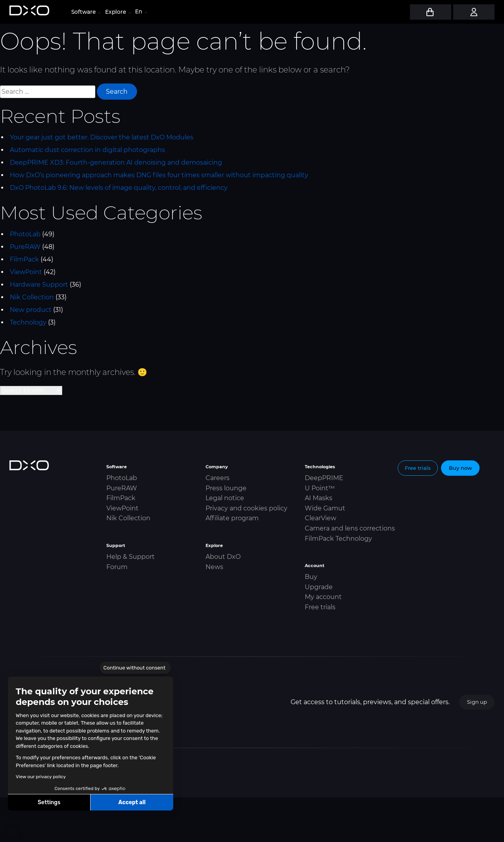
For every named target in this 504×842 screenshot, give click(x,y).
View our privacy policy (41, 777)
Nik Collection (32, 297)
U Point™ (320, 488)
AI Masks (319, 498)
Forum (117, 567)
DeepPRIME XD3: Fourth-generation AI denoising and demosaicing (116, 162)
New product (31, 310)
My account (323, 597)
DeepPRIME (324, 478)
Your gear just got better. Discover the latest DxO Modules (102, 137)
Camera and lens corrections (350, 528)
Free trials (320, 607)
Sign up (477, 702)
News (214, 567)
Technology (28, 322)
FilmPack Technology (338, 539)
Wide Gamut (325, 508)
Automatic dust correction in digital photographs (87, 150)
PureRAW (25, 247)
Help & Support (131, 557)
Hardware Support (39, 285)
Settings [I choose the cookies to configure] (49, 802)
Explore (118, 12)
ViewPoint (26, 272)
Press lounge (226, 488)
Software (86, 12)
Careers (218, 478)
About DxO (223, 557)
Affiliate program (232, 518)
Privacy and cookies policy (246, 508)
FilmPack (24, 259)
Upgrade (319, 587)
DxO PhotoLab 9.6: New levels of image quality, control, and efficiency (119, 188)
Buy (311, 577)
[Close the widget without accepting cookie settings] (135, 668)
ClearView (321, 518)
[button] (12, 833)
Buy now (460, 468)
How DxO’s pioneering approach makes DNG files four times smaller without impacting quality (159, 175)
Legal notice (225, 498)
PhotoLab (25, 234)
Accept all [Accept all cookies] (132, 802)
